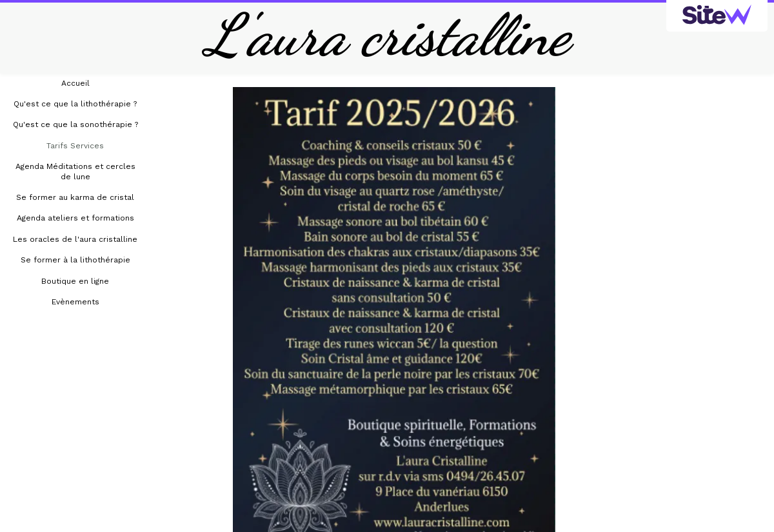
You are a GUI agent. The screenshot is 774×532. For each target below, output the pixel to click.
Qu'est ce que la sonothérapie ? (75, 124)
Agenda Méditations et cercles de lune (75, 171)
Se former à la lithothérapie (75, 260)
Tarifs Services (75, 146)
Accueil (75, 83)
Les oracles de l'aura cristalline (75, 239)
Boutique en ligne (75, 281)
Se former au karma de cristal (75, 197)
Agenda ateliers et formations (75, 218)
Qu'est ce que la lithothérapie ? (75, 104)
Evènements (75, 302)
